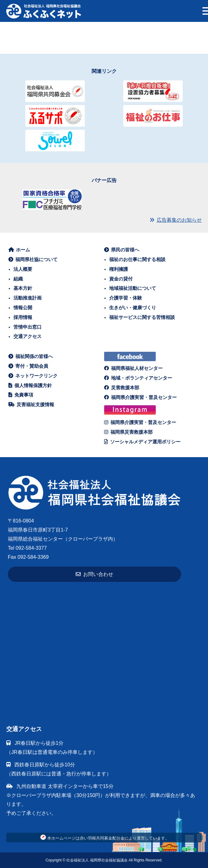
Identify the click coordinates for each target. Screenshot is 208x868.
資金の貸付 (121, 279)
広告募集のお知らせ (176, 220)
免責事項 (21, 395)
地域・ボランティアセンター (138, 378)
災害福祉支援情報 (31, 404)
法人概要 (23, 269)
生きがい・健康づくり (133, 308)
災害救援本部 (122, 388)
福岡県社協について (33, 259)
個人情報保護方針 (30, 385)
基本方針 (23, 288)
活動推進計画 (28, 298)
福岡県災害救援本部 (129, 432)
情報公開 (23, 308)
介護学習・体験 (126, 298)
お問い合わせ (94, 574)
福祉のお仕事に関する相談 (137, 259)
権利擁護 (119, 269)
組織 (18, 279)
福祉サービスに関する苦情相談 (142, 317)
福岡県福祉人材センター (134, 368)
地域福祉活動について (133, 288)
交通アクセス (28, 336)
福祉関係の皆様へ (31, 356)
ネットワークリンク (33, 376)
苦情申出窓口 (28, 327)
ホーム (19, 250)
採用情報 (23, 317)
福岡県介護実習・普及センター (141, 397)
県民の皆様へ (122, 250)
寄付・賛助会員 (28, 366)
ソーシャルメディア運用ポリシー (142, 442)
